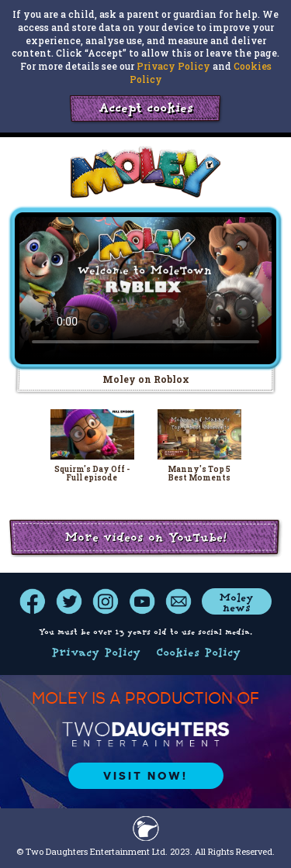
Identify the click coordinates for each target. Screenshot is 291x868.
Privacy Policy (173, 66)
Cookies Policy (198, 653)
